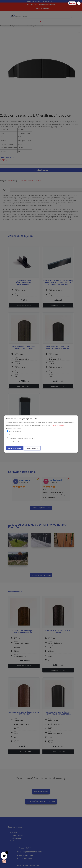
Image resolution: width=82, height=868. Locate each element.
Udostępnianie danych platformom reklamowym (21, 438)
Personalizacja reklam (14, 442)
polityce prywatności (58, 425)
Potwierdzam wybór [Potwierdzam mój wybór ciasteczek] (32, 448)
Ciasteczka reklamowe (14, 435)
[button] (79, 3)
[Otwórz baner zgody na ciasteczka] (4, 861)
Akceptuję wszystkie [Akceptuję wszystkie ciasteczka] (15, 448)
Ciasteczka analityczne (14, 431)
